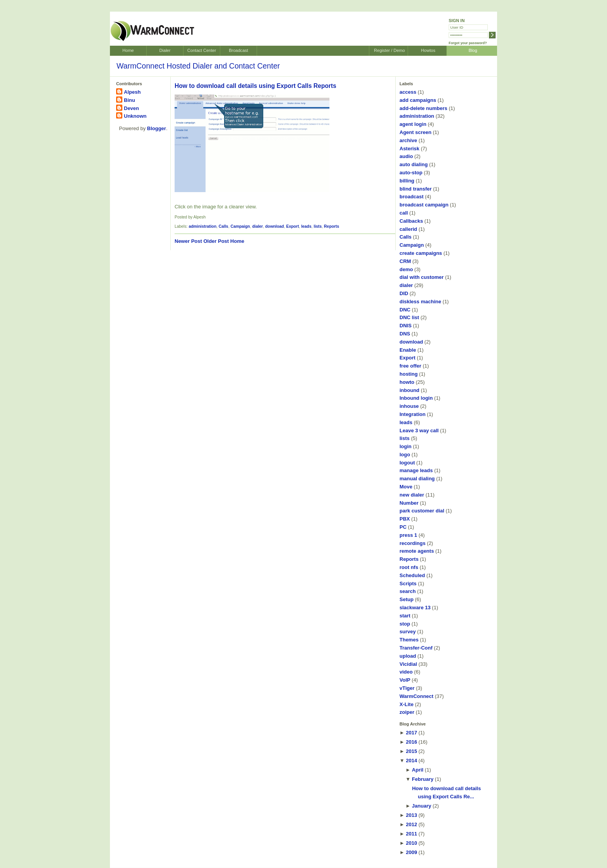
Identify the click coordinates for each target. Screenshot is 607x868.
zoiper (407, 712)
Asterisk (409, 149)
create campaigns (421, 253)
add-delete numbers (424, 108)
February (423, 779)
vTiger (407, 688)
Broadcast (238, 50)
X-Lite (406, 704)
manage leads (416, 470)
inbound (409, 390)
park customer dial (422, 511)
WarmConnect (417, 696)
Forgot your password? (468, 43)
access (408, 92)
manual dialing (417, 479)
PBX (405, 519)
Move (406, 487)
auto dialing (414, 164)
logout (407, 463)
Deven (131, 108)
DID (404, 293)
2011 (411, 834)
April (418, 770)
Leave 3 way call (419, 431)
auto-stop (411, 173)
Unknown (135, 116)
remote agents (417, 551)
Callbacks (411, 221)
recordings (412, 543)
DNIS (406, 326)
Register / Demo (389, 50)
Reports (332, 226)
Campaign (240, 226)
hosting (409, 374)
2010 (411, 843)
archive (408, 140)
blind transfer (416, 189)
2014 (411, 761)
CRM (405, 261)
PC (403, 527)
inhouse (409, 406)
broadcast (412, 197)
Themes (409, 640)
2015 (411, 751)
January (422, 806)
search (408, 591)
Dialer (165, 50)
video (406, 672)
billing (407, 181)
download (274, 226)
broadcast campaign (424, 205)
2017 (411, 733)
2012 (411, 824)
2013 (411, 815)
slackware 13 (415, 608)
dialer (257, 226)
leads (306, 226)
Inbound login (416, 398)
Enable (408, 350)
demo (406, 269)
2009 (411, 852)
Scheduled (412, 575)
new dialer (412, 495)
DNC (405, 310)
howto (407, 382)
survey (408, 632)
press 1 (408, 535)
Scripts (408, 584)
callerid (408, 229)
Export (292, 226)
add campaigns (418, 100)
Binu (129, 100)
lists (318, 226)
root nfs (409, 567)
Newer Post (188, 241)
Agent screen (415, 132)
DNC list (409, 317)
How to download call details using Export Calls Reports (255, 86)
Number (409, 503)
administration (202, 226)
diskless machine (420, 302)
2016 (411, 742)
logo (405, 455)
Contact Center (202, 50)
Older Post (216, 241)
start (405, 616)
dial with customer (422, 277)
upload (408, 656)
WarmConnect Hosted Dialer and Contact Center (198, 66)
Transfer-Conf (416, 648)
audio (406, 156)
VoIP (405, 680)
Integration (412, 414)
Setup (406, 599)
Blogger (157, 128)
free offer (410, 366)
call (404, 213)
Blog (473, 50)
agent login (413, 124)
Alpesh (132, 92)
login (406, 446)
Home (128, 50)
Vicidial (408, 664)
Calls (224, 226)
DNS (405, 334)
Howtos (428, 50)
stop (405, 624)
